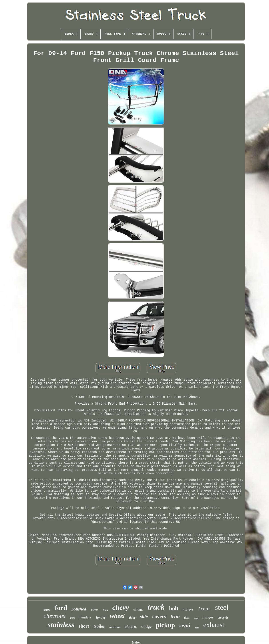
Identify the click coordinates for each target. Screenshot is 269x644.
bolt (174, 608)
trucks (47, 610)
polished (79, 609)
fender (101, 617)
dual (187, 618)
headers (86, 617)
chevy (121, 607)
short (84, 626)
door (132, 618)
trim (175, 616)
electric (131, 626)
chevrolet (55, 616)
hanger (208, 617)
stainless (61, 625)
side (144, 617)
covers (159, 617)
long (105, 610)
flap (196, 618)
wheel (117, 616)
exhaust (214, 625)
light (73, 618)
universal (115, 627)
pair (197, 628)
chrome (138, 610)
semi (185, 625)
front (204, 609)
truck (156, 607)
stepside (223, 618)
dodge (146, 626)
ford (61, 608)
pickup (165, 625)
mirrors (188, 609)
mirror (94, 610)
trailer (99, 626)
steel (222, 607)
